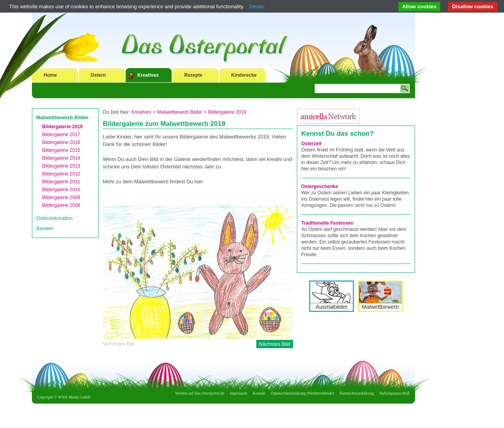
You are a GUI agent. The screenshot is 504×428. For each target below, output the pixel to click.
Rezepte (193, 75)
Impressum (239, 393)
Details (257, 6)
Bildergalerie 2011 (61, 182)
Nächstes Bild (275, 344)
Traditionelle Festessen (327, 223)
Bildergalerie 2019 (62, 127)
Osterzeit (311, 144)
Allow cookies (420, 6)
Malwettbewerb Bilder (63, 117)
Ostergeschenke (320, 186)
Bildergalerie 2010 (61, 190)
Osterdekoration (55, 218)
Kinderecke (244, 75)
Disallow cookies (473, 6)
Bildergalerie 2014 (61, 158)
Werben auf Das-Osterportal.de (200, 393)
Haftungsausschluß (395, 393)
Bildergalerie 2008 (61, 205)
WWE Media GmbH (74, 397)
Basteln (45, 228)
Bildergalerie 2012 (61, 174)
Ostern (98, 75)
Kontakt (259, 393)
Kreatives (148, 75)
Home (50, 75)
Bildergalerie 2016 (61, 142)
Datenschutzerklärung (357, 393)
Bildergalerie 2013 (61, 166)
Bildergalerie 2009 (61, 197)
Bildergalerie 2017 (61, 135)
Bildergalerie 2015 (61, 150)
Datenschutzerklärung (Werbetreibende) (302, 393)
